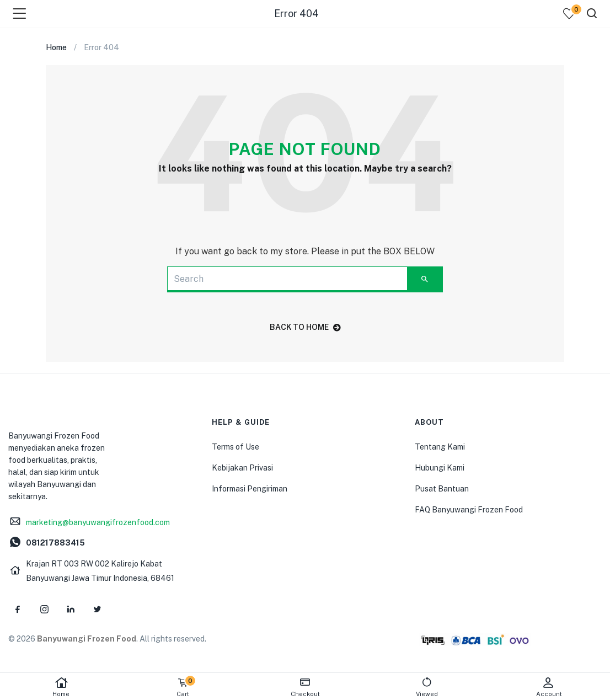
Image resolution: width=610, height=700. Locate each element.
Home (61, 687)
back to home (305, 327)
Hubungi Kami (440, 468)
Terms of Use (236, 447)
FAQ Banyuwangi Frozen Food (469, 510)
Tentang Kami (440, 447)
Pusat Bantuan (442, 489)
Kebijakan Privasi (242, 468)
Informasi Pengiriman (250, 489)
